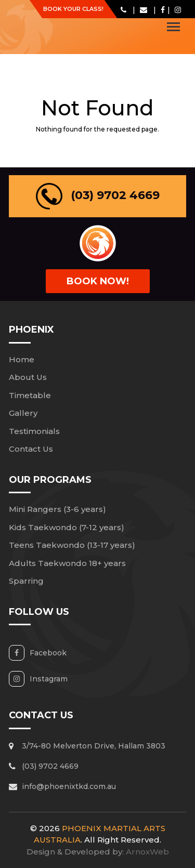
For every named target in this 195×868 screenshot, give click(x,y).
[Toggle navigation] (173, 27)
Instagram (49, 679)
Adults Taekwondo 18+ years (67, 563)
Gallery (23, 413)
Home (22, 359)
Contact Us (31, 449)
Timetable (30, 395)
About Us (28, 377)
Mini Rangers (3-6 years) (57, 509)
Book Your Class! (73, 9)
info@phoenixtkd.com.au (69, 786)
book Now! (98, 281)
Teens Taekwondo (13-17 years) (72, 545)
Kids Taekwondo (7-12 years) (67, 527)
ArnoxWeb (147, 852)
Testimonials (34, 431)
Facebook (48, 653)
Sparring (26, 581)
